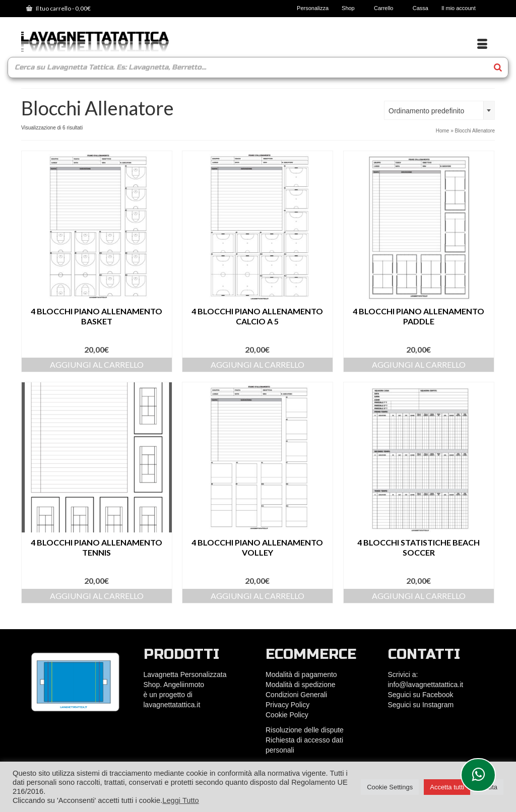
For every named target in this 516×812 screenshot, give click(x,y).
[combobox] (439, 110)
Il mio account (462, 8)
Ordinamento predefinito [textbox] (426, 111)
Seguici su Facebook (421, 695)
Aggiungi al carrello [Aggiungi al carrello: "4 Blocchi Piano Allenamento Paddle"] (419, 364)
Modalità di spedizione (301, 685)
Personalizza (313, 8)
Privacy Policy (287, 705)
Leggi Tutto (181, 800)
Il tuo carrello (58, 8)
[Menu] (482, 44)
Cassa (421, 8)
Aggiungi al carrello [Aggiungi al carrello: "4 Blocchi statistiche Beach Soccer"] (419, 596)
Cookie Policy (287, 715)
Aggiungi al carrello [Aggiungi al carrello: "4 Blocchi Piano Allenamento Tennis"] (97, 596)
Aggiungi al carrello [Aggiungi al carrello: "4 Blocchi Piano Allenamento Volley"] (257, 596)
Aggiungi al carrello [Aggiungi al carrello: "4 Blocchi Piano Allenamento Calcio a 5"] (257, 364)
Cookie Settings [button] (390, 787)
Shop (351, 8)
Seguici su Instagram (421, 705)
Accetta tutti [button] (447, 787)
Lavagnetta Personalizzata (185, 674)
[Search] (498, 67)
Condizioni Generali (296, 695)
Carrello (387, 8)
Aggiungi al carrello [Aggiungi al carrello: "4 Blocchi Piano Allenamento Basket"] (97, 364)
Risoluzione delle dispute (305, 730)
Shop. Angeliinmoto (175, 685)
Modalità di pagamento (301, 674)
